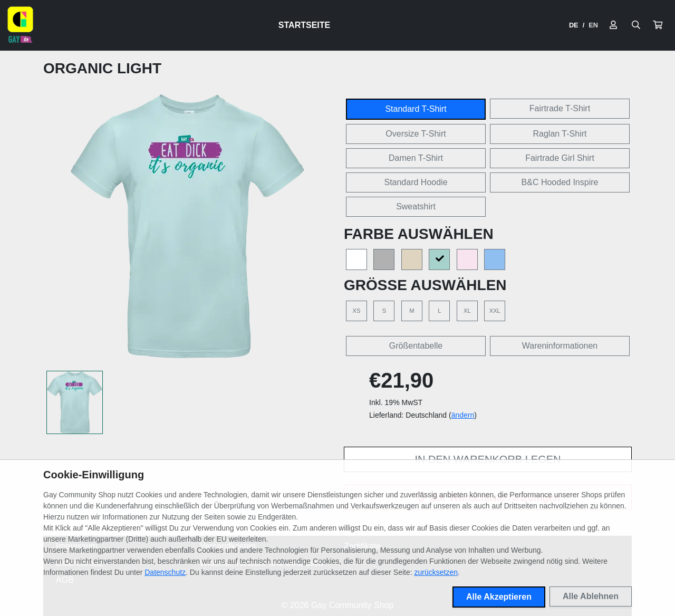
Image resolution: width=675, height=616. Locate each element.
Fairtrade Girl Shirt (560, 158)
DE (574, 25)
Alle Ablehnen (591, 596)
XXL (495, 311)
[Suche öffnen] (636, 25)
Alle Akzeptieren (499, 597)
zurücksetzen (436, 572)
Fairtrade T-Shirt (560, 108)
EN (593, 25)
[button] (658, 25)
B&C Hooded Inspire (560, 182)
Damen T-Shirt (416, 158)
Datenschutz (165, 572)
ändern (463, 415)
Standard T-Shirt (416, 109)
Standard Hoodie (416, 182)
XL (467, 311)
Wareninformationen (560, 346)
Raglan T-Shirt (560, 134)
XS (357, 311)
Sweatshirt (416, 206)
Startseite (304, 25)
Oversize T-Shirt (416, 134)
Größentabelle (416, 346)
